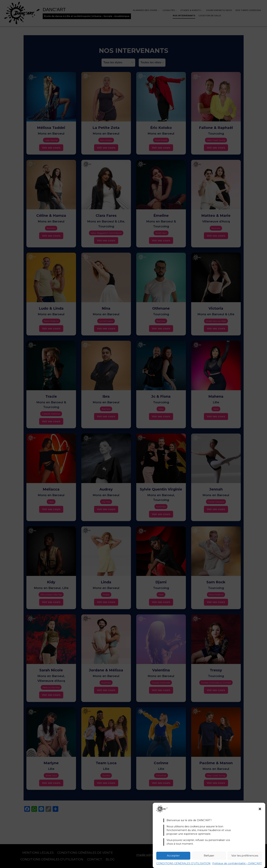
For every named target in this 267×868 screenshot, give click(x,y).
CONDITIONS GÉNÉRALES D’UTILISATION (183, 863)
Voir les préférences (245, 856)
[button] (260, 809)
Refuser (209, 856)
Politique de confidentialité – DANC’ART (237, 863)
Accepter (173, 856)
